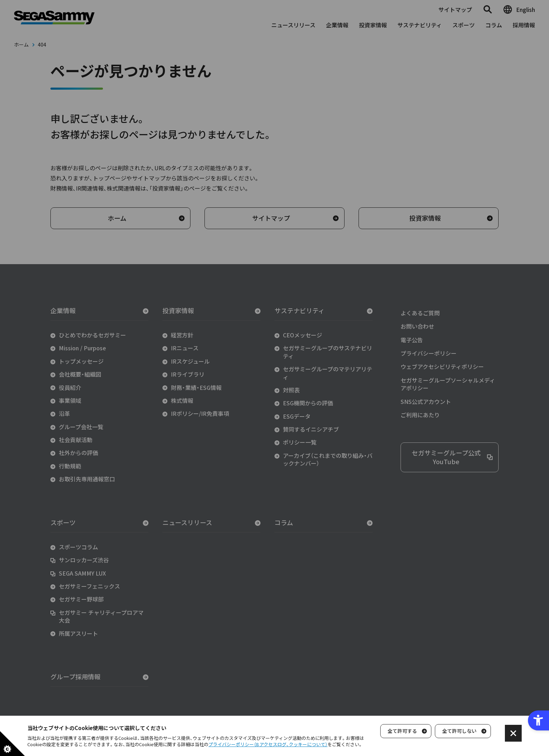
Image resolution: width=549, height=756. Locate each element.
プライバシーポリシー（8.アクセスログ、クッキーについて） (268, 744)
